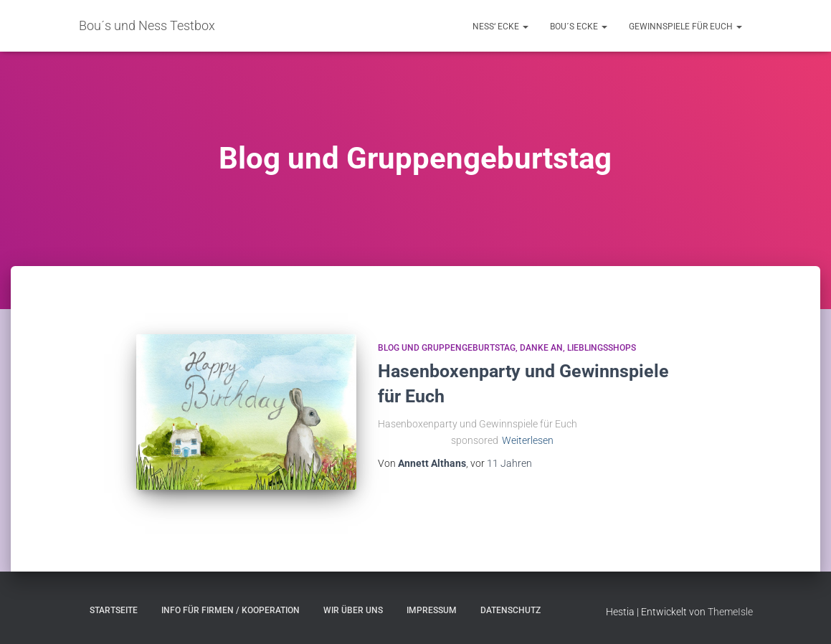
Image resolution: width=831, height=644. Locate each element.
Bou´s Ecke (579, 27)
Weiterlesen (528, 440)
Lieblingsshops (602, 348)
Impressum (432, 610)
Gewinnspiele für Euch (685, 27)
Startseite (114, 610)
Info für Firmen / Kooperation (231, 610)
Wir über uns (353, 610)
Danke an (541, 348)
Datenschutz (511, 610)
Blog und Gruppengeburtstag (447, 348)
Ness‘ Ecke (500, 27)
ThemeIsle (730, 612)
